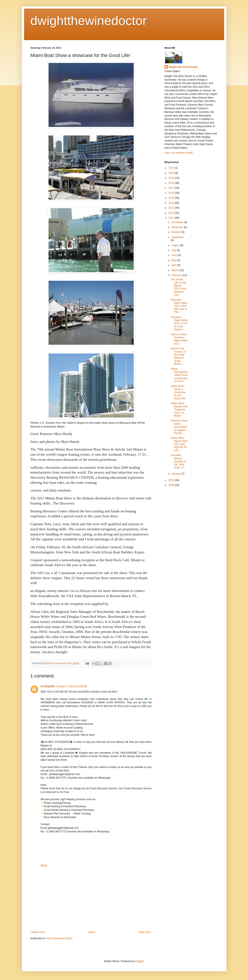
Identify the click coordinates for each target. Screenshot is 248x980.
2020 (172, 173)
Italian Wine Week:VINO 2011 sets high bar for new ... (179, 444)
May (174, 260)
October (176, 232)
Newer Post (38, 932)
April (174, 265)
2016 (172, 193)
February (177, 275)
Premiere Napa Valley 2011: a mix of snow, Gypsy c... (179, 323)
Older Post (145, 932)
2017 (172, 188)
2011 (172, 218)
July (174, 250)
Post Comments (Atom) (59, 938)
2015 (172, 198)
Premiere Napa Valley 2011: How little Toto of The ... (179, 306)
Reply (44, 865)
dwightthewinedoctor (89, 21)
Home (92, 932)
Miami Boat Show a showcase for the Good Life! (178, 392)
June (174, 255)
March (175, 270)
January (176, 474)
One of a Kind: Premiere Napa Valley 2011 (179, 339)
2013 (172, 208)
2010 (172, 480)
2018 (172, 183)
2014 (172, 203)
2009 (172, 485)
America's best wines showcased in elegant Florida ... (179, 427)
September (178, 237)
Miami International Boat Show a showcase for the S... (179, 375)
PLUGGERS (48, 686)
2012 (172, 213)
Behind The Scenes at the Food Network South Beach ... (178, 356)
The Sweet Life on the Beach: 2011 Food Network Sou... (178, 287)
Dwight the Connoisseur (183, 67)
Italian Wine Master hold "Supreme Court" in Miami (179, 410)
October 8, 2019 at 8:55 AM (72, 686)
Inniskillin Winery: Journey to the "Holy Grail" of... (178, 461)
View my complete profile (179, 153)
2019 (172, 178)
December (178, 222)
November (178, 227)
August (176, 245)
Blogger (139, 961)
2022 (172, 168)
